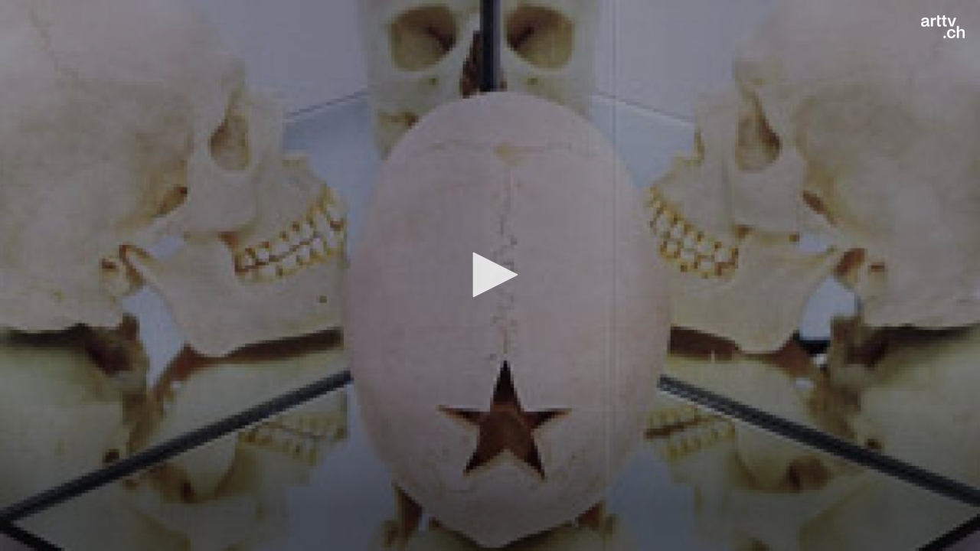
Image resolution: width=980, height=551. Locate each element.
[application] (490, 275)
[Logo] (943, 27)
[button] (490, 275)
